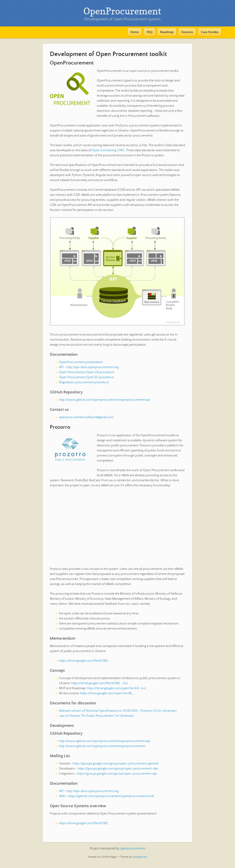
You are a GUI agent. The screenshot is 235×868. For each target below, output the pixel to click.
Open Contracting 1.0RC (108, 150)
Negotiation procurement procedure (84, 382)
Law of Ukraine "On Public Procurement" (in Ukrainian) (96, 716)
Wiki (62, 796)
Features (187, 32)
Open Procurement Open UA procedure (87, 372)
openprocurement (133, 848)
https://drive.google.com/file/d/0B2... (84, 661)
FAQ (150, 32)
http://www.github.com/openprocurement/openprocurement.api (105, 400)
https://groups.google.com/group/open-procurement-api (117, 774)
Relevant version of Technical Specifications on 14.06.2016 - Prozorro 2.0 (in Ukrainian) (118, 711)
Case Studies (210, 32)
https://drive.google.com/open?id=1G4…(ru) (116, 688)
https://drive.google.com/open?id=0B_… (108, 693)
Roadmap (167, 32)
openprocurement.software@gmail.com (86, 417)
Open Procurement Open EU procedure (86, 377)
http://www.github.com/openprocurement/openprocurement (102, 746)
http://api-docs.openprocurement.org (93, 791)
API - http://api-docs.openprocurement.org (89, 367)
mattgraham (140, 857)
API (61, 791)
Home (135, 32)
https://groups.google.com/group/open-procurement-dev (118, 769)
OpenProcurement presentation (81, 362)
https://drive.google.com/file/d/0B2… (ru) (99, 683)
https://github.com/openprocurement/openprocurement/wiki (111, 796)
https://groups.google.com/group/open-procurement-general (115, 764)
